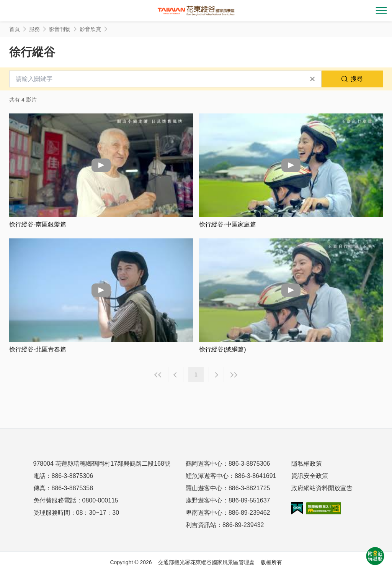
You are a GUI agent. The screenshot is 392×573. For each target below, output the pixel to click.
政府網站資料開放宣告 (322, 488)
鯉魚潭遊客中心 (207, 476)
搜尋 (357, 79)
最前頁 (158, 374)
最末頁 (234, 374)
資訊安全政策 (310, 476)
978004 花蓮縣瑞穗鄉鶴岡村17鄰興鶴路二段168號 (102, 464)
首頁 (15, 29)
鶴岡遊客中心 (204, 464)
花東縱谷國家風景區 (196, 11)
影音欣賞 (90, 29)
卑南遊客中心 (204, 513)
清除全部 (312, 79)
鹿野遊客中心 (204, 500)
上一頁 (176, 374)
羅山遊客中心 (204, 488)
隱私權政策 (307, 464)
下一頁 (216, 374)
